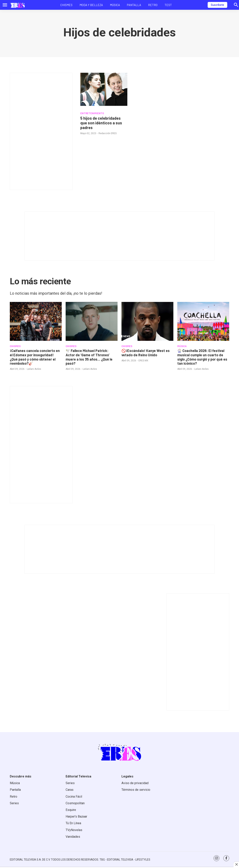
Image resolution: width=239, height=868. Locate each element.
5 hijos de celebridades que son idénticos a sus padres (101, 123)
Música (115, 5)
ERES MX (143, 361)
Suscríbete (217, 5)
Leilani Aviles (34, 369)
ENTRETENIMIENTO (92, 113)
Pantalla (134, 5)
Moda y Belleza (91, 5)
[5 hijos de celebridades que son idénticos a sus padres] (104, 90)
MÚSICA (182, 346)
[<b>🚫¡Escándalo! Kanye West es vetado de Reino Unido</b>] (147, 321)
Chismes (66, 5)
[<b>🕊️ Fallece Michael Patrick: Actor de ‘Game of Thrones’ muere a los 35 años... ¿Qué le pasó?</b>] (92, 321)
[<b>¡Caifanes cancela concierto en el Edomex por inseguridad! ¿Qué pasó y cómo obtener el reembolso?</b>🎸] (36, 321)
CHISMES (15, 346)
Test (168, 5)
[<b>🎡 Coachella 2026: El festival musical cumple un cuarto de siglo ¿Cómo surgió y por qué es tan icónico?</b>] (203, 321)
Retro (153, 5)
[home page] (17, 5)
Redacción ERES (108, 133)
